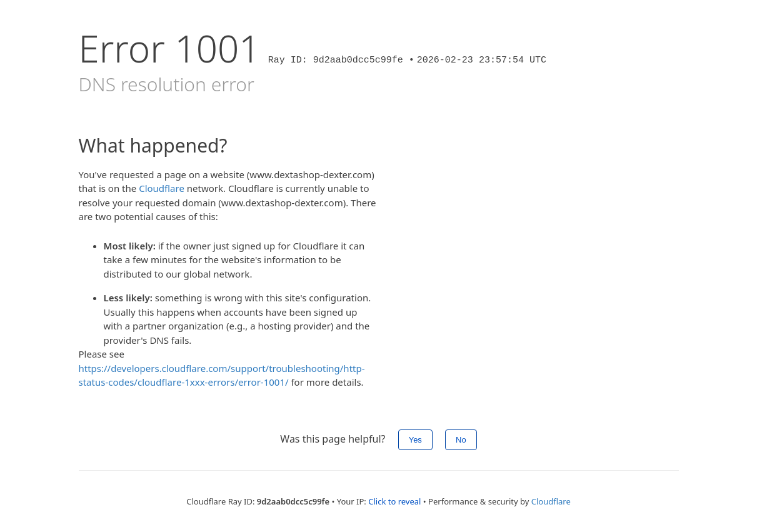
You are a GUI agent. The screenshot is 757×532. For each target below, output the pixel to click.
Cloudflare (162, 188)
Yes (415, 440)
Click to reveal (394, 501)
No (461, 440)
